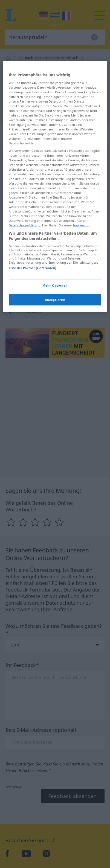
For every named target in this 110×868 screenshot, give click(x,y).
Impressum (81, 287)
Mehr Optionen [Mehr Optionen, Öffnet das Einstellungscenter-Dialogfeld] (55, 347)
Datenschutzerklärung (25, 287)
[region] (55, 249)
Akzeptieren (55, 361)
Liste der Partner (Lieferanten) (33, 330)
